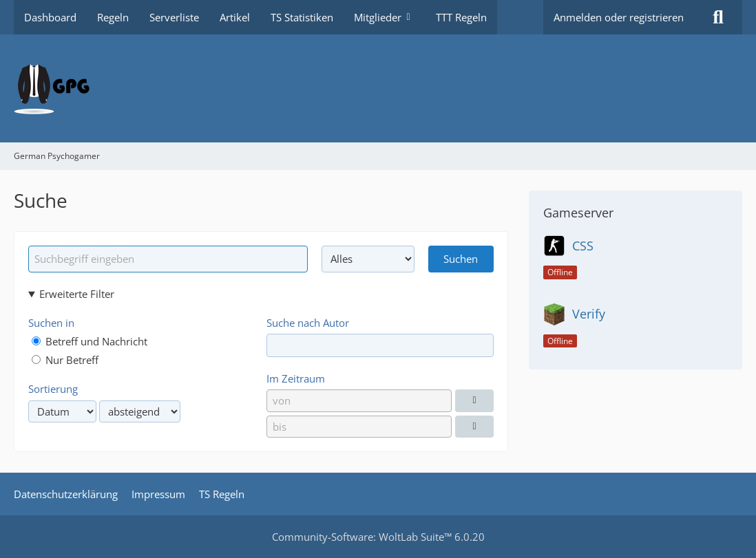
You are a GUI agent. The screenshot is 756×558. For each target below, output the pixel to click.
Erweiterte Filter (77, 294)
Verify (589, 314)
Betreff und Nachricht (90, 341)
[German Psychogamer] (378, 88)
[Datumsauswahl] (474, 400)
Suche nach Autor (308, 323)
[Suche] (718, 17)
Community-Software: (378, 537)
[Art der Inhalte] (368, 259)
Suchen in (51, 323)
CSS (583, 246)
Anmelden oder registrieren (619, 17)
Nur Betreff (65, 360)
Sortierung (53, 389)
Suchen (461, 259)
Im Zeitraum (296, 378)
